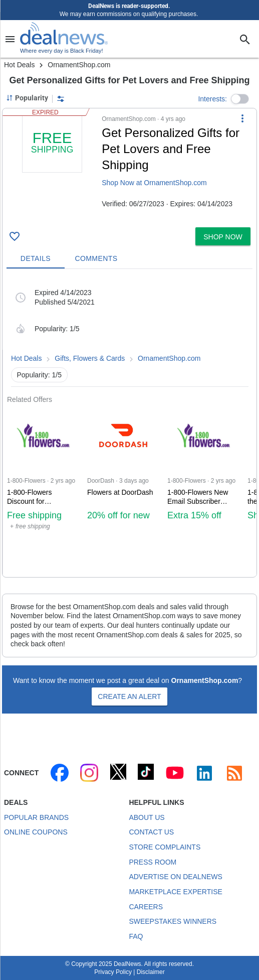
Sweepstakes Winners (173, 921)
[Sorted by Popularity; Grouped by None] (27, 98)
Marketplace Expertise (175, 892)
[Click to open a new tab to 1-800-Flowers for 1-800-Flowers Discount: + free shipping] (43, 491)
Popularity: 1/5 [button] (40, 375)
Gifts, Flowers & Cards (90, 358)
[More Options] (242, 118)
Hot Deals (19, 65)
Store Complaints (165, 847)
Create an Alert (129, 696)
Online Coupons (36, 832)
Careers (146, 907)
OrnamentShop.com (169, 358)
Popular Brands (36, 817)
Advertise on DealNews (175, 877)
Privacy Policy (113, 972)
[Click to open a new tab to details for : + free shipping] (52, 168)
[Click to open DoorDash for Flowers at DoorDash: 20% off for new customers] (123, 491)
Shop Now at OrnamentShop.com (154, 183)
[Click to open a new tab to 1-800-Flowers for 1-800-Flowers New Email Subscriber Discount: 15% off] (203, 491)
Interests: (212, 99)
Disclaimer (151, 972)
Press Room (153, 862)
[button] (240, 99)
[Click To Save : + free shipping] (15, 236)
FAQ (136, 936)
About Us (147, 817)
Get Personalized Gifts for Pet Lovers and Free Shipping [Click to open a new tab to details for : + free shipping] (171, 149)
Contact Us (151, 832)
